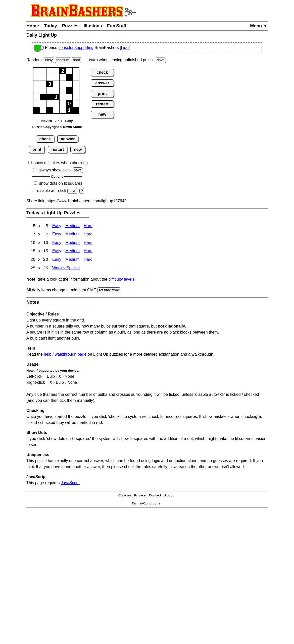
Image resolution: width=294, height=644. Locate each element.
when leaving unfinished (125, 60)
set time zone (109, 291)
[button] (37, 71)
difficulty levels (121, 280)
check (45, 139)
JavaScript (70, 483)
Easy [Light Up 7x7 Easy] (57, 235)
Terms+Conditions (146, 504)
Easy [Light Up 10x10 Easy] (57, 243)
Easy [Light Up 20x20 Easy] (57, 260)
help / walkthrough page (65, 355)
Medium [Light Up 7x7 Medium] (72, 235)
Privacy (140, 496)
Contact (155, 496)
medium (63, 60)
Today (51, 26)
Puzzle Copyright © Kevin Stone (57, 127)
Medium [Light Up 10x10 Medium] (72, 243)
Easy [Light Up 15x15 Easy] (57, 252)
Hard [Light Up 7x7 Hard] (88, 235)
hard (77, 60)
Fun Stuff (117, 26)
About (169, 496)
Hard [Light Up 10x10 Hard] (88, 243)
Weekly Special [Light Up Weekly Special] (66, 269)
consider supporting (76, 48)
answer (68, 139)
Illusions (93, 26)
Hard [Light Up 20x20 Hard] (88, 260)
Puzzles (70, 26)
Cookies (125, 496)
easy (49, 60)
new (78, 149)
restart (58, 149)
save (161, 60)
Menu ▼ (259, 26)
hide (125, 48)
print (37, 149)
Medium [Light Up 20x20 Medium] (72, 260)
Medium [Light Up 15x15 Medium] (72, 252)
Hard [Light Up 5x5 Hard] (88, 226)
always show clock (55, 170)
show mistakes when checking (61, 163)
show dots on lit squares (61, 183)
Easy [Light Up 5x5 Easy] (57, 226)
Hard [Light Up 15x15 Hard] (88, 252)
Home (33, 26)
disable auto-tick (52, 191)
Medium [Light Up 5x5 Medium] (72, 226)
